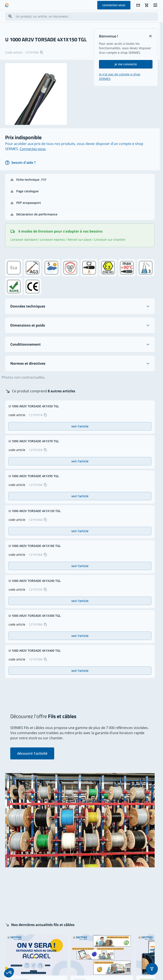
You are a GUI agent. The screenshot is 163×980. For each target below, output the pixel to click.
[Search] (10, 16)
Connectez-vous (33, 149)
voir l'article (80, 426)
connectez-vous (114, 5)
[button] (152, 969)
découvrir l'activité (32, 753)
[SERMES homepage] (7, 5)
